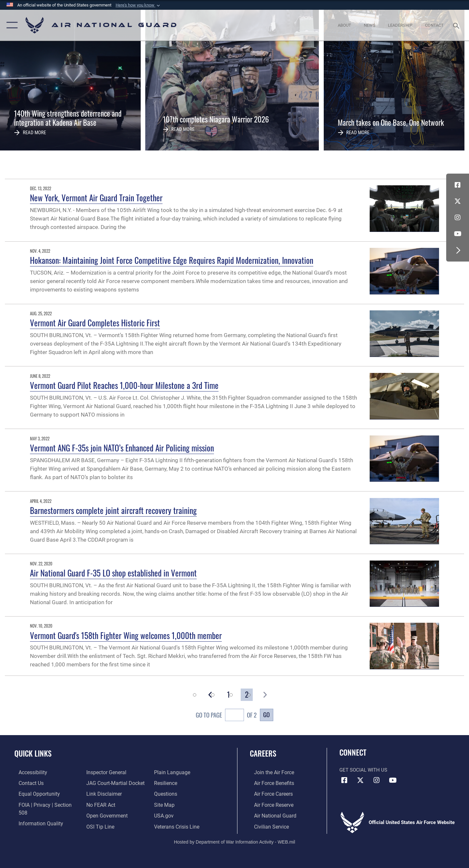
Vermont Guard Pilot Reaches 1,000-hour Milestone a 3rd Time (124, 385)
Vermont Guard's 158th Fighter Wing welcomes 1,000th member (126, 635)
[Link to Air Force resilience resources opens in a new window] (167, 772)
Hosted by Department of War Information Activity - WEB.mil (234, 841)
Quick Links (33, 753)
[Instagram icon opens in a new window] (458, 218)
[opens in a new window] (28, 772)
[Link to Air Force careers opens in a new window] (269, 793)
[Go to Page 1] (228, 695)
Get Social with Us (363, 770)
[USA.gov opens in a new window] (165, 804)
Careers (263, 753)
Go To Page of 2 (226, 716)
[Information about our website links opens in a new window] (102, 783)
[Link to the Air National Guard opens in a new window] (270, 815)
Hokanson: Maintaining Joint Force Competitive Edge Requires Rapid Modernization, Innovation (172, 260)
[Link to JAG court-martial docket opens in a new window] (113, 772)
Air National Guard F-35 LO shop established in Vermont (113, 573)
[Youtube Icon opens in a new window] (458, 234)
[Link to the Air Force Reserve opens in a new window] (269, 804)
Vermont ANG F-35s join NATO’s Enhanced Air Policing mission (122, 448)
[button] (138, 5)
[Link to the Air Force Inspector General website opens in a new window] (34, 825)
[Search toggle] (457, 25)
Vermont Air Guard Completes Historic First (95, 323)
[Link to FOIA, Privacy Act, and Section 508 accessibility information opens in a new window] (44, 804)
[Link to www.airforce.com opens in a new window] (269, 772)
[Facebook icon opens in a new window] (458, 185)
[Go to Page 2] (247, 695)
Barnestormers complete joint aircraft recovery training (113, 510)
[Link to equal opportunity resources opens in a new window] (34, 793)
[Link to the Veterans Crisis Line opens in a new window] (177, 815)
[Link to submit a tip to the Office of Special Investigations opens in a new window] (98, 815)
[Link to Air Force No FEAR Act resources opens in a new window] (99, 793)
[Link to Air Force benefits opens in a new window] (269, 783)
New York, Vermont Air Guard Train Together (96, 198)
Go (266, 714)
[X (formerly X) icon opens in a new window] (458, 201)
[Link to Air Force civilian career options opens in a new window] (266, 825)
